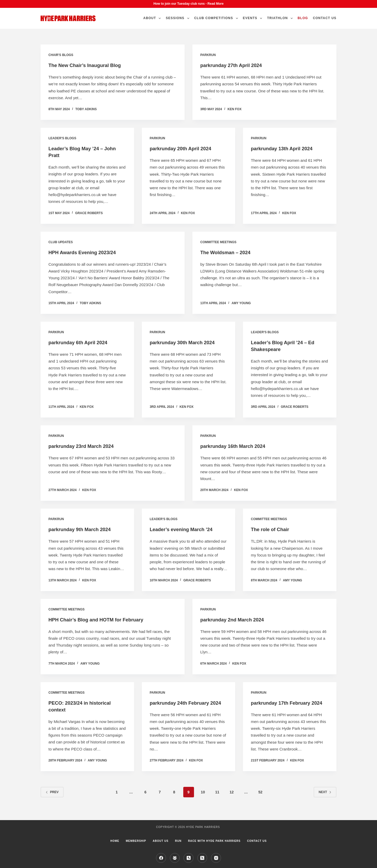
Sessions (178, 18)
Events (254, 18)
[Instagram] (216, 858)
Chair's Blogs (61, 55)
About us (160, 841)
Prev (52, 799)
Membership (136, 841)
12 (232, 799)
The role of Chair (272, 529)
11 (217, 799)
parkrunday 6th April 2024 (81, 342)
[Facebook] (161, 858)
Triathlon (281, 18)
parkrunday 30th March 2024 (185, 342)
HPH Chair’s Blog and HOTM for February (100, 620)
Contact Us (325, 18)
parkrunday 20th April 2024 (183, 148)
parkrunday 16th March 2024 (236, 446)
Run (178, 841)
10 (203, 799)
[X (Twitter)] (202, 858)
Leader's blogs (62, 138)
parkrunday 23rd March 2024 (84, 446)
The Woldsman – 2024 (228, 252)
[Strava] (188, 858)
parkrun (208, 55)
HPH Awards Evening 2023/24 (85, 252)
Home (115, 841)
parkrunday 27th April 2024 (234, 65)
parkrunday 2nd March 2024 (235, 620)
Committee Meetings (218, 242)
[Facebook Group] (175, 858)
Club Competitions (217, 18)
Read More (216, 4)
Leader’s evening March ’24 (184, 529)
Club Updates (61, 242)
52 (260, 799)
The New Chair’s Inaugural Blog (88, 65)
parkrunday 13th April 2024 (284, 148)
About (153, 18)
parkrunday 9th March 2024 (82, 529)
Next (325, 799)
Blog (303, 18)
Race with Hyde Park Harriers (214, 841)
